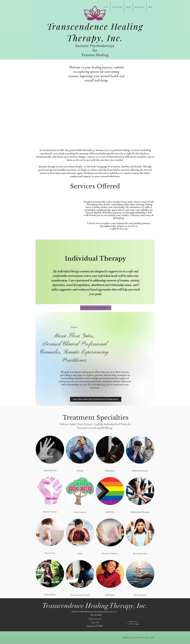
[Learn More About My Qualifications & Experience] (96, 399)
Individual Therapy (95, 258)
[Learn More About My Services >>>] (96, 308)
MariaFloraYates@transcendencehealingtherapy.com (94, 612)
